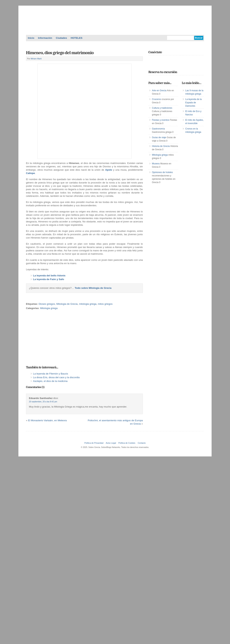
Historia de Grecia (161, 146)
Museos (156, 164)
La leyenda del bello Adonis (49, 276)
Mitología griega (160, 155)
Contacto (142, 443)
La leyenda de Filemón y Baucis (51, 374)
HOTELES (77, 38)
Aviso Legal (111, 443)
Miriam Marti (36, 59)
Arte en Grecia (159, 91)
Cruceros (156, 99)
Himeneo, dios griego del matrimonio (60, 53)
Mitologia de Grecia (67, 304)
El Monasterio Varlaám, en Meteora (47, 420)
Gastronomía (158, 129)
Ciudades (61, 38)
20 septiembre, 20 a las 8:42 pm (43, 402)
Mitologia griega (49, 308)
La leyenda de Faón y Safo (49, 279)
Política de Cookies (127, 443)
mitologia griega (88, 304)
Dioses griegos (47, 304)
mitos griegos (105, 304)
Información (45, 38)
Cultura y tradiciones (162, 108)
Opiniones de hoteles (162, 172)
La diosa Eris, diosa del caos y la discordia (56, 377)
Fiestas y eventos (161, 120)
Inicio (31, 38)
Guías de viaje (159, 137)
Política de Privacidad (94, 443)
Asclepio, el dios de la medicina (50, 381)
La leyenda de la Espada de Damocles (193, 103)
